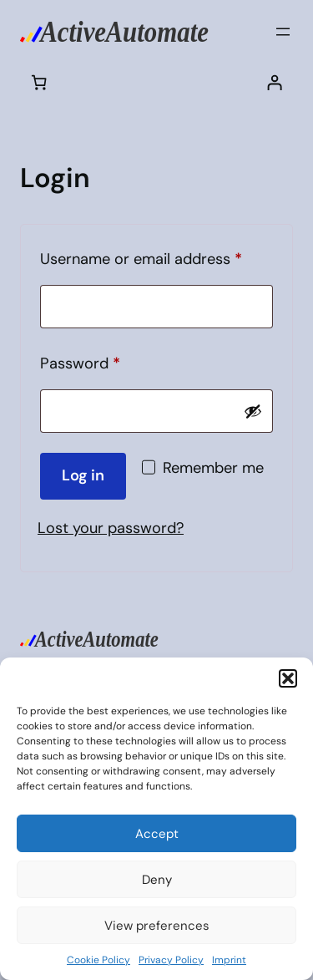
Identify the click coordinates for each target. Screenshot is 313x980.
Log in (83, 475)
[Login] (274, 81)
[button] (288, 678)
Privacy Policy (171, 960)
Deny (157, 880)
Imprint (229, 960)
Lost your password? (111, 528)
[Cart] (39, 81)
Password (110, 361)
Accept (157, 834)
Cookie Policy (98, 960)
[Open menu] (283, 32)
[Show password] (253, 411)
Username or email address (156, 256)
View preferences (157, 926)
